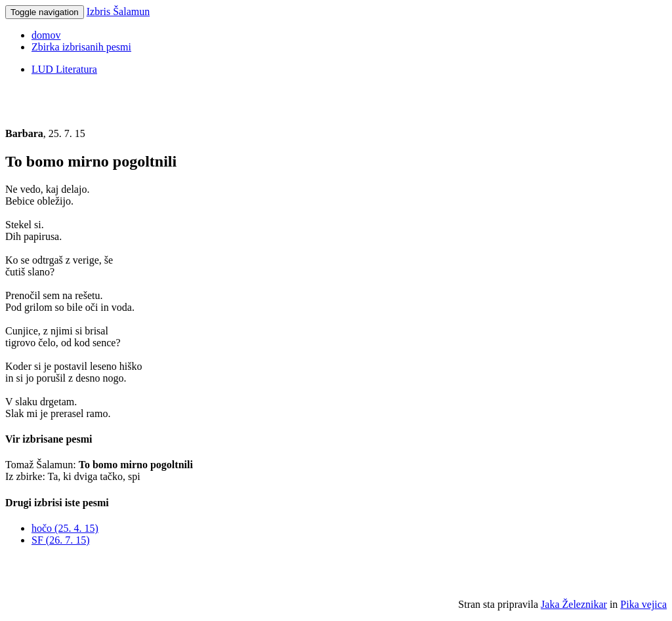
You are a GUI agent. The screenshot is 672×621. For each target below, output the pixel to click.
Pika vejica (643, 604)
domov (46, 35)
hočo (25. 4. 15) (65, 528)
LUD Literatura (64, 69)
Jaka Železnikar (574, 604)
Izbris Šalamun (118, 11)
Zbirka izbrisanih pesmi (81, 47)
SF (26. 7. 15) (60, 540)
